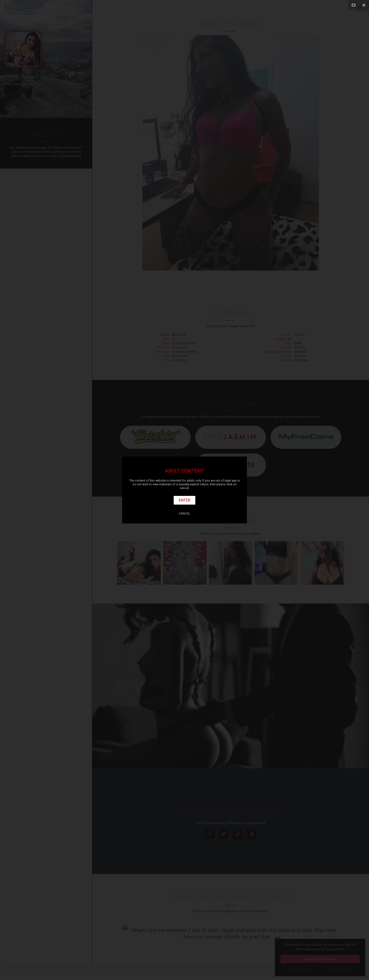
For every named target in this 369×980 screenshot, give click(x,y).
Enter (185, 500)
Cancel (184, 513)
